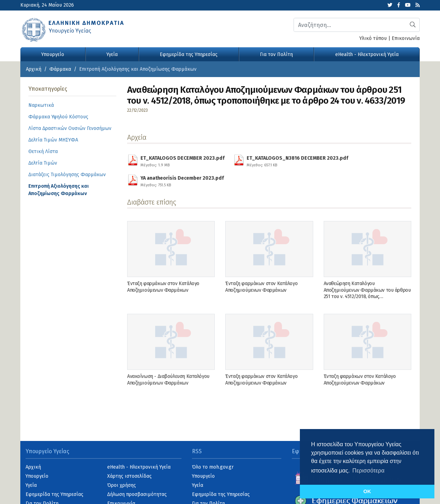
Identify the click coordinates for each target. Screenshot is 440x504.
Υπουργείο (53, 54)
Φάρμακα (60, 69)
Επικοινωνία (406, 38)
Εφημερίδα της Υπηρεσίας (189, 54)
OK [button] (367, 491)
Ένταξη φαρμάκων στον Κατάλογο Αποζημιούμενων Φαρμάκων (163, 287)
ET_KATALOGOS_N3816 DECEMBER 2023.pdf (297, 160)
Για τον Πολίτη (276, 54)
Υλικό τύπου (373, 38)
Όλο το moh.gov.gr (213, 467)
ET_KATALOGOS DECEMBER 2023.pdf (183, 160)
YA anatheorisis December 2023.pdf (182, 180)
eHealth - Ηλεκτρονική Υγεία (367, 54)
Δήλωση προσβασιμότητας (137, 494)
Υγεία (112, 54)
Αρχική (34, 69)
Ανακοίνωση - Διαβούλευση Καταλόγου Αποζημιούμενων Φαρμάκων (168, 379)
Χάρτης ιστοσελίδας (129, 476)
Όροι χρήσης (122, 485)
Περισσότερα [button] (369, 471)
